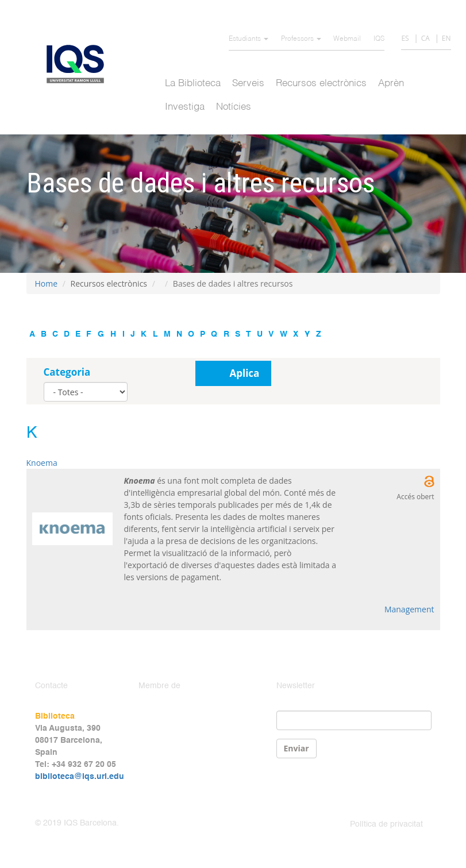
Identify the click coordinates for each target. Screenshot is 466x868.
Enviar (296, 748)
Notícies (234, 107)
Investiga (185, 107)
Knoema (42, 463)
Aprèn (391, 84)
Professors (301, 39)
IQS (379, 39)
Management (409, 609)
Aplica (245, 373)
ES (405, 38)
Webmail (347, 39)
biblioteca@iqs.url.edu (80, 777)
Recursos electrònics (321, 84)
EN (446, 38)
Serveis (248, 84)
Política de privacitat (386, 824)
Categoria (67, 372)
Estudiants (249, 39)
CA (425, 38)
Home (47, 283)
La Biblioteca (193, 84)
